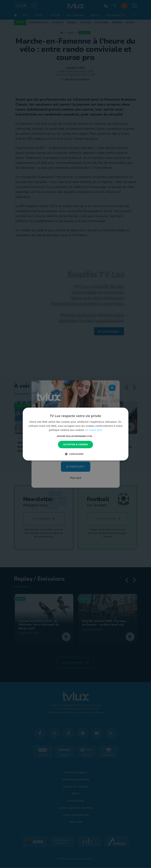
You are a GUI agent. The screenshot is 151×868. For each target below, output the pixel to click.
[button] (75, 436)
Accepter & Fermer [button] (75, 444)
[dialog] (75, 434)
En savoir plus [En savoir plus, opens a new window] (94, 430)
